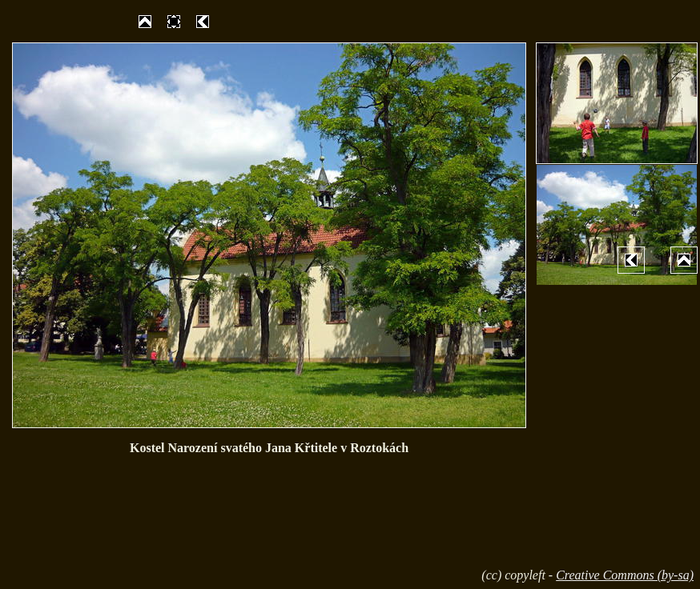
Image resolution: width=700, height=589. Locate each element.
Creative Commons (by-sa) (625, 575)
